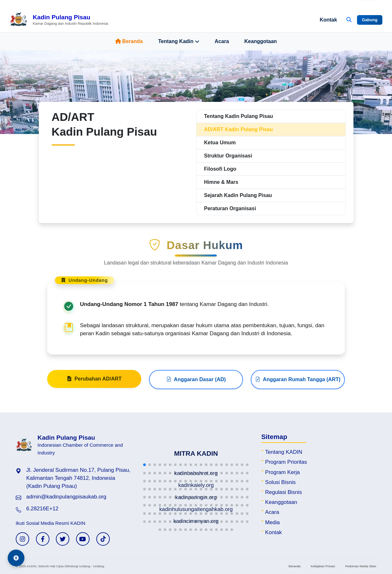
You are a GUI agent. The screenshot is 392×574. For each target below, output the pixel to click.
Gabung (370, 20)
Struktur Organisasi (228, 156)
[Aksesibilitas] (16, 558)
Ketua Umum (220, 143)
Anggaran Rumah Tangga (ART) (298, 383)
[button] (144, 465)
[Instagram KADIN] (22, 539)
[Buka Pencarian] (349, 20)
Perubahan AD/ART (94, 382)
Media (273, 522)
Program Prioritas (286, 462)
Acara (222, 41)
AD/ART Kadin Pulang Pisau (239, 129)
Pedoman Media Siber (361, 566)
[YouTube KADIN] (83, 539)
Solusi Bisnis (280, 482)
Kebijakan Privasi (323, 566)
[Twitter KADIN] (63, 539)
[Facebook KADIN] (43, 539)
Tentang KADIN (284, 452)
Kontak (328, 20)
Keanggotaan (261, 41)
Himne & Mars (221, 182)
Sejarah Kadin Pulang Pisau (238, 195)
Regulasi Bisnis (284, 492)
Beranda (129, 41)
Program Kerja (283, 472)
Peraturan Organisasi (230, 208)
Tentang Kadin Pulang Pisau (239, 116)
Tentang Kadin (179, 41)
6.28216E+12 (42, 509)
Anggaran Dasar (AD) (196, 383)
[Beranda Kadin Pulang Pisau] (59, 20)
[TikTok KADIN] (103, 539)
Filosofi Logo (220, 169)
